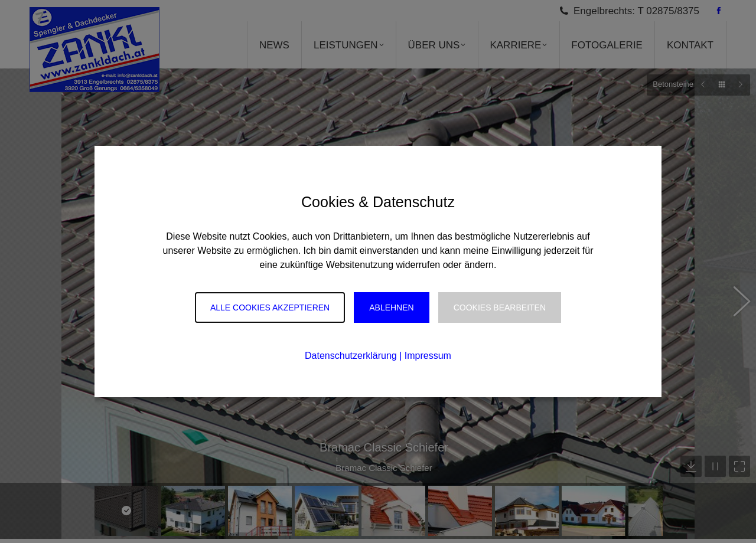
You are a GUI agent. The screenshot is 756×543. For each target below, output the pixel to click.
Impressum (428, 356)
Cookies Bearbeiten (500, 308)
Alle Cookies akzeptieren (270, 308)
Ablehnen (391, 308)
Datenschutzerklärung (351, 356)
